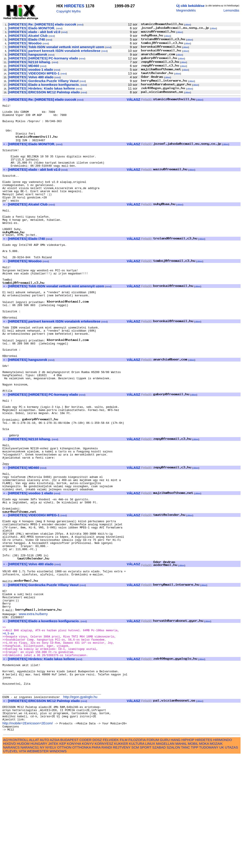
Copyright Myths (69, 11)
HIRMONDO (223, 852)
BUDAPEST (69, 852)
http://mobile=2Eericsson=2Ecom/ (28, 834)
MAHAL (181, 855)
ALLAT (34, 852)
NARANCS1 (30, 859)
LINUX (150, 855)
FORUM (153, 852)
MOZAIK (216, 855)
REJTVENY (122, 859)
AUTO (44, 852)
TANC (186, 859)
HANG (176, 852)
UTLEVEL (11, 863)
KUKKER (121, 855)
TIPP (195, 859)
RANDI (107, 859)
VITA (22, 863)
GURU (165, 852)
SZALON (173, 859)
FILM (124, 852)
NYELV (51, 859)
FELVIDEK (111, 852)
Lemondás (231, 10)
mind (80, 25)
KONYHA (74, 855)
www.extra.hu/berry (33, 705)
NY (42, 859)
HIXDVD (9, 855)
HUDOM (23, 855)
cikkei (187, 25)
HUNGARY (39, 855)
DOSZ (97, 852)
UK (222, 859)
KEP (63, 855)
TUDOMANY (209, 859)
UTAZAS (232, 859)
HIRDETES (74, 6)
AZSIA (55, 852)
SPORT (146, 859)
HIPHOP (188, 852)
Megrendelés (186, 10)
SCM (135, 859)
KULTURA (137, 855)
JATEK (53, 855)
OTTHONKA (82, 859)
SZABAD (159, 859)
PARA (96, 859)
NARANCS (11, 859)
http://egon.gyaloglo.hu (80, 803)
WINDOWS (58, 863)
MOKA (204, 855)
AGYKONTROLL (16, 852)
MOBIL (193, 855)
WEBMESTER (38, 863)
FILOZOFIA (137, 852)
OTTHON (64, 859)
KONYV (88, 855)
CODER (86, 852)
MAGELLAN (165, 855)
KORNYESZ (104, 855)
